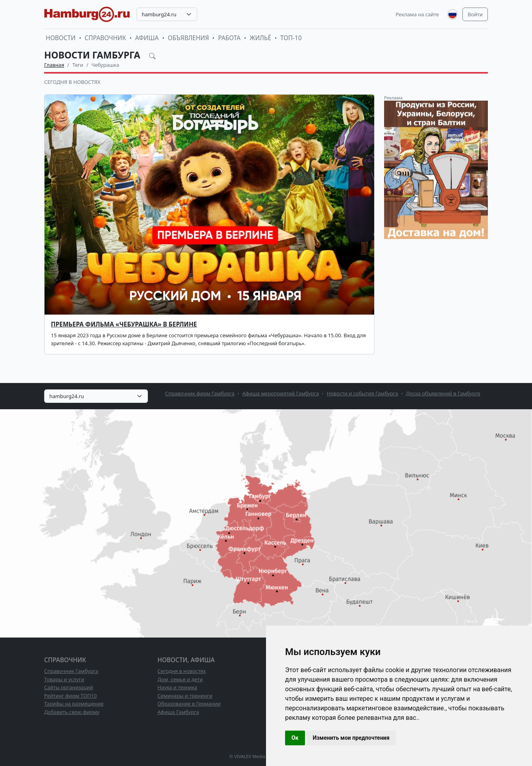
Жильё (260, 38)
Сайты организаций (69, 687)
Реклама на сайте (417, 14)
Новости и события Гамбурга (363, 393)
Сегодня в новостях (72, 82)
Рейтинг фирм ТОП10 (70, 696)
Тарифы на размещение (74, 704)
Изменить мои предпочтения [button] (351, 738)
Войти (475, 14)
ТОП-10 (291, 38)
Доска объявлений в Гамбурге (443, 393)
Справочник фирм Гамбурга (200, 393)
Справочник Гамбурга (71, 671)
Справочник (105, 38)
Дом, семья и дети (180, 679)
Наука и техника (177, 687)
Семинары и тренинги (185, 696)
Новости (61, 38)
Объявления (188, 38)
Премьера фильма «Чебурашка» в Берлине (124, 324)
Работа (229, 38)
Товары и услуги (64, 679)
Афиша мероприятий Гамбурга (281, 393)
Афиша (147, 38)
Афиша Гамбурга (178, 712)
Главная (54, 65)
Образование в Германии (189, 704)
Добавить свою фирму (72, 712)
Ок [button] (295, 738)
